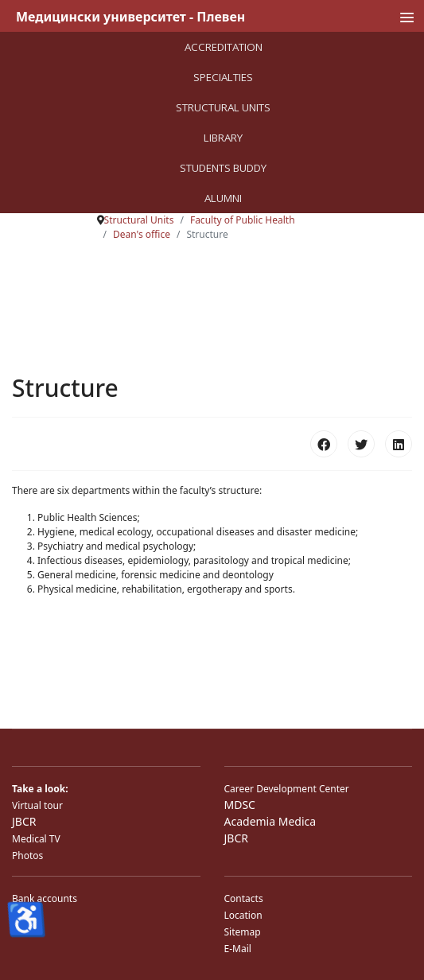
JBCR (24, 821)
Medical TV (36, 839)
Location (243, 915)
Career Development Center (287, 789)
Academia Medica (270, 821)
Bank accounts (45, 898)
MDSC (240, 805)
